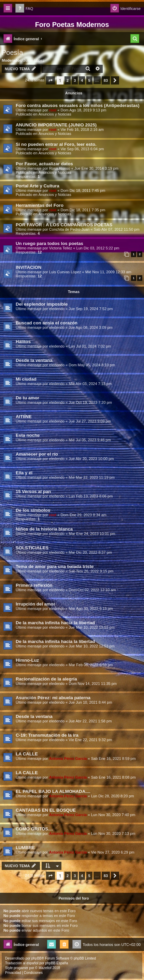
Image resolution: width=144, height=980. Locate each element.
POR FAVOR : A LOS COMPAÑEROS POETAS (64, 225)
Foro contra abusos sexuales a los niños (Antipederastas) (78, 105)
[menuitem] (24, 9)
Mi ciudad (26, 379)
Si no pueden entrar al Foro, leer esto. (56, 144)
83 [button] (106, 80)
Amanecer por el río (37, 454)
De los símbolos (33, 510)
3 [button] (75, 80)
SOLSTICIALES (32, 548)
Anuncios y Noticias (55, 114)
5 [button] (89, 80)
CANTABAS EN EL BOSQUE (46, 810)
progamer (21, 968)
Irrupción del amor (35, 604)
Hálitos (23, 342)
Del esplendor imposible (42, 304)
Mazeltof (45, 968)
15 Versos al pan (33, 492)
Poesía (12, 52)
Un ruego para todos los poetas (49, 243)
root (53, 110)
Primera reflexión (34, 585)
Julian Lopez (34, 60)
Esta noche (28, 435)
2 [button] (68, 80)
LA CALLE (27, 754)
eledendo (57, 309)
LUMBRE (25, 848)
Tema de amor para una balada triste (55, 566)
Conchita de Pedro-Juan (69, 229)
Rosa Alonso (60, 168)
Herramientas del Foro (40, 205)
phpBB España (56, 963)
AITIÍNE (24, 417)
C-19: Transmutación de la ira (47, 735)
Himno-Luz (27, 660)
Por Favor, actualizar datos (44, 164)
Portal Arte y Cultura (38, 186)
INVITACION (28, 267)
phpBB (37, 958)
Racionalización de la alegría (46, 679)
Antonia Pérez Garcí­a (68, 759)
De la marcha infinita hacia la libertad (55, 623)
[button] (51, 80)
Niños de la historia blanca (44, 529)
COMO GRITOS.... (34, 829)
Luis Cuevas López (65, 272)
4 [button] (82, 80)
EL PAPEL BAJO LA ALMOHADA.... (53, 791)
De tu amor (27, 398)
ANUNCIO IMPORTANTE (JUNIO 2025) (56, 125)
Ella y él (24, 473)
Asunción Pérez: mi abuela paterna (53, 698)
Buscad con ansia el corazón (47, 323)
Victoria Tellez (61, 248)
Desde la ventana (34, 360)
